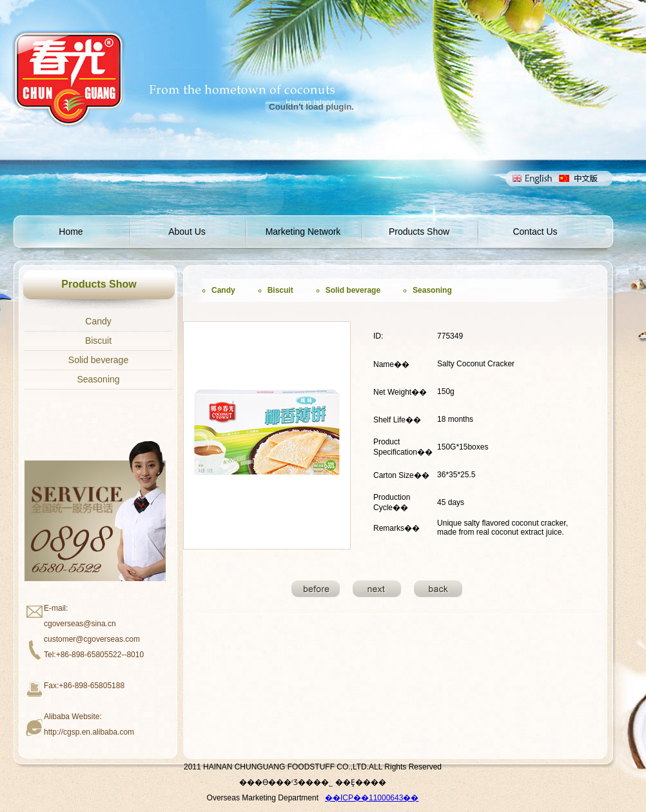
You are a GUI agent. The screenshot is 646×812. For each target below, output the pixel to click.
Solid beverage (98, 360)
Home (71, 232)
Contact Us (535, 232)
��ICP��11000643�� (372, 798)
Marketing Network (303, 232)
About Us (187, 232)
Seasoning (98, 379)
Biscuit (98, 341)
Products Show (419, 232)
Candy (98, 321)
